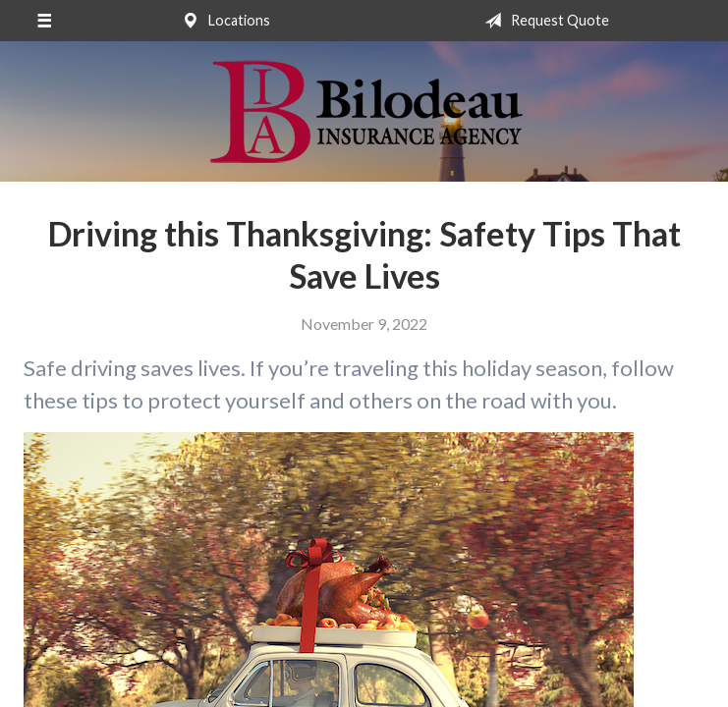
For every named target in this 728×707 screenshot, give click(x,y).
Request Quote (543, 21)
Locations (222, 21)
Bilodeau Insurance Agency (364, 111)
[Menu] (44, 21)
